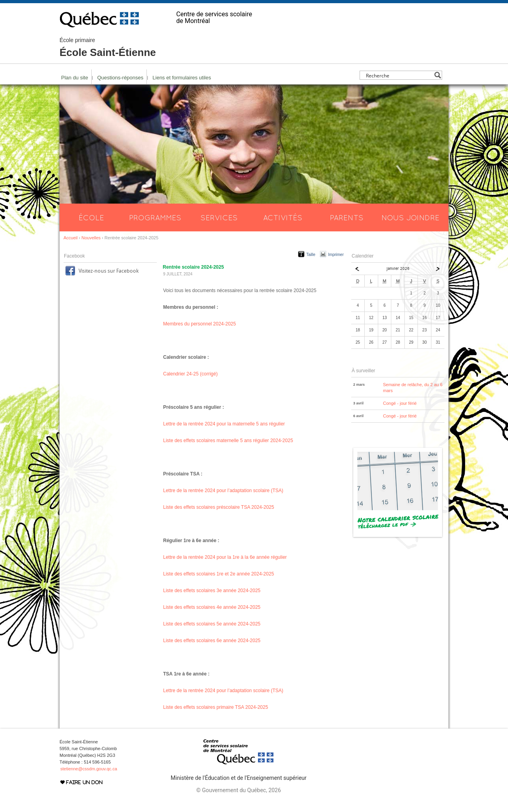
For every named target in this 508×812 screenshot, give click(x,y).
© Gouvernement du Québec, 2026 (238, 790)
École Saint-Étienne (108, 48)
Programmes (155, 217)
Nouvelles (91, 238)
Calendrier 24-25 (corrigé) (190, 374)
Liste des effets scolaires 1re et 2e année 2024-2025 (218, 574)
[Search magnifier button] (438, 75)
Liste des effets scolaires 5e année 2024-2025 (212, 624)
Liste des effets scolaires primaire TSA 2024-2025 (216, 707)
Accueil (70, 238)
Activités (283, 217)
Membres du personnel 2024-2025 (199, 324)
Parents (347, 217)
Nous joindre (410, 217)
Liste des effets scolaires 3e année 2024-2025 (212, 591)
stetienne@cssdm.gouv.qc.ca (89, 769)
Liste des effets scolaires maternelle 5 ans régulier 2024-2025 (228, 441)
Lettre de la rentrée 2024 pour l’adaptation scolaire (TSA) (223, 491)
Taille (311, 255)
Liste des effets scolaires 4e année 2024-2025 (212, 607)
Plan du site (75, 78)
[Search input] (399, 75)
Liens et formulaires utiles (182, 78)
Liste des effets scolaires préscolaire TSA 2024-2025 (219, 507)
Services (219, 217)
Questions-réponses (120, 78)
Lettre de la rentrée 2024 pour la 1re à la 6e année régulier (225, 557)
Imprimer (336, 255)
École (91, 217)
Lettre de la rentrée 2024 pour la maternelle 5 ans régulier (224, 424)
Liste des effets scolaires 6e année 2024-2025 (212, 641)
